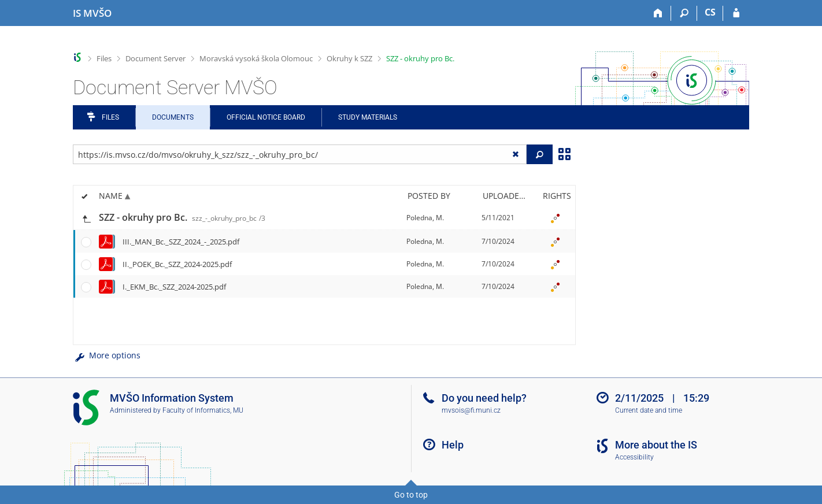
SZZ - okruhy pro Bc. (420, 58)
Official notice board (266, 117)
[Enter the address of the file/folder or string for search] (300, 154)
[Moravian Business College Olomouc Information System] (92, 13)
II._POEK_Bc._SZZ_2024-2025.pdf (177, 264)
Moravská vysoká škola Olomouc (256, 58)
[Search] (684, 13)
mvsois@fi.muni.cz (471, 410)
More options (107, 355)
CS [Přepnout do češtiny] (710, 12)
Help (453, 445)
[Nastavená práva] (555, 218)
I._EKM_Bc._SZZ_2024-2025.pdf (174, 287)
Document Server (155, 58)
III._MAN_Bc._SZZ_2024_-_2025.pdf (181, 242)
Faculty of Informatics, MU (203, 410)
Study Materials (368, 117)
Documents (173, 117)
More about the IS (656, 445)
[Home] (658, 13)
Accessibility (634, 457)
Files (104, 58)
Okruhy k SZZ (349, 58)
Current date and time (649, 410)
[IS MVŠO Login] (736, 13)
